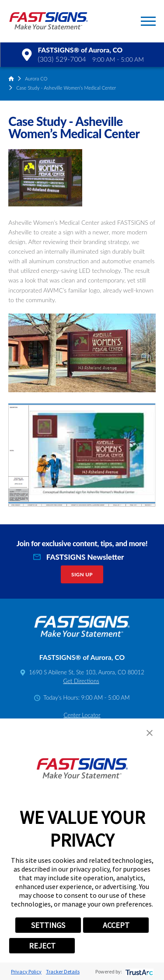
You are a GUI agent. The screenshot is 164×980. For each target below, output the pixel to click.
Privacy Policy (26, 971)
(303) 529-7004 (62, 59)
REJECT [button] (42, 946)
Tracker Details (63, 971)
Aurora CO (36, 78)
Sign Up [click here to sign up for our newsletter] (82, 574)
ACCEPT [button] (116, 925)
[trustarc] (138, 971)
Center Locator (82, 715)
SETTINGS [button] (48, 925)
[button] (148, 21)
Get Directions (81, 681)
